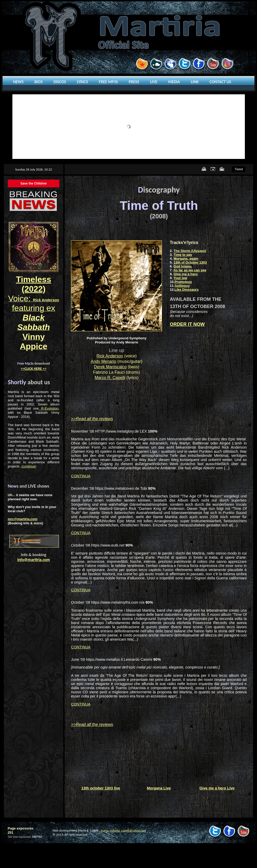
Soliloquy (182, 286)
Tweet (239, 169)
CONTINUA (81, 476)
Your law (180, 278)
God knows (183, 266)
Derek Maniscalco (110, 367)
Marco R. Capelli (110, 378)
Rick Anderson (110, 356)
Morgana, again (186, 259)
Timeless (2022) (34, 284)
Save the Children (33, 183)
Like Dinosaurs (187, 290)
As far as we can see (190, 270)
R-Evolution (49, 408)
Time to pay (183, 255)
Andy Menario (103, 361)
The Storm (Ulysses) (190, 251)
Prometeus (183, 282)
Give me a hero (186, 274)
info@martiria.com (34, 560)
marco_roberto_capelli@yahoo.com (123, 831)
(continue (28, 466)
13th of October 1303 (190, 262)
